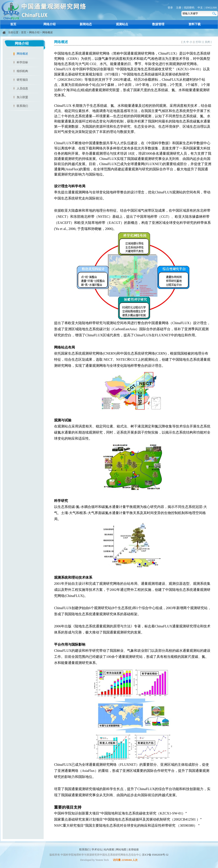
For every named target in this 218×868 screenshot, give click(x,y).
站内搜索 (109, 850)
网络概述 (48, 32)
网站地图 (121, 850)
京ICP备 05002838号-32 (155, 855)
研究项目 (22, 80)
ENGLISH (211, 8)
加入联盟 (22, 97)
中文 (200, 8)
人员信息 (22, 88)
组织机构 (22, 71)
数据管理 (158, 24)
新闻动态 (86, 24)
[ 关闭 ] (207, 42)
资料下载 (195, 24)
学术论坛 (97, 850)
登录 (170, 8)
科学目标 (22, 62)
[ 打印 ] (198, 42)
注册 (179, 8)
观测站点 (122, 24)
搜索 (215, 14)
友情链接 (134, 850)
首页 (13, 24)
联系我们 (22, 106)
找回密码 (189, 8)
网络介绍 (50, 24)
